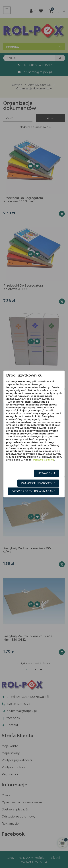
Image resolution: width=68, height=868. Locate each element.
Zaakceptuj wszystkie (38, 483)
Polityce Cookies (44, 460)
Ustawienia (47, 473)
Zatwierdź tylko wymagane (33, 491)
